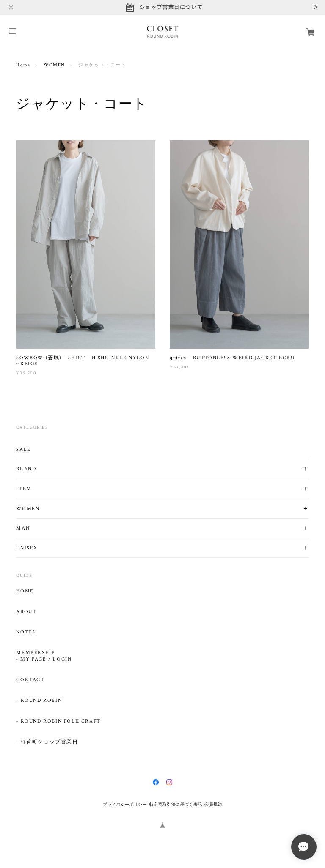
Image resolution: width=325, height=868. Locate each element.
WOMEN (54, 65)
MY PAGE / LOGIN (46, 659)
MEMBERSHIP (35, 653)
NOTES (26, 632)
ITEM (24, 489)
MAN (23, 528)
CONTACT (30, 680)
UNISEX (27, 548)
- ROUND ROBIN (39, 701)
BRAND (26, 469)
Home (23, 65)
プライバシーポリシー (125, 804)
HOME (25, 591)
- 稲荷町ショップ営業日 (47, 742)
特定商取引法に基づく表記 (176, 804)
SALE (23, 449)
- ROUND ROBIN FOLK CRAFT (58, 721)
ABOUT (26, 612)
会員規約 (213, 804)
